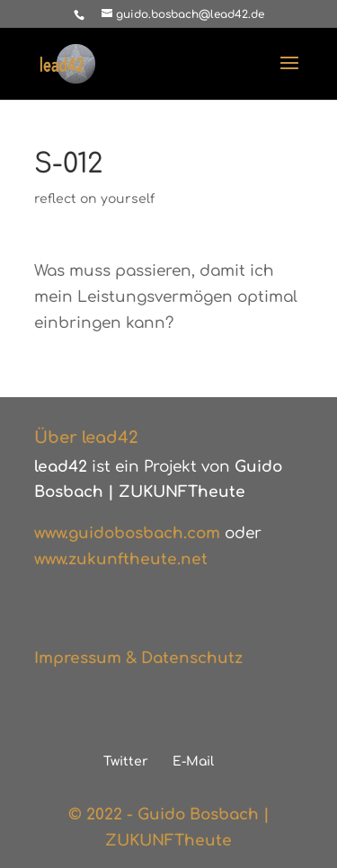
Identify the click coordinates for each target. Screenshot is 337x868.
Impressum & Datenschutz (138, 658)
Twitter (126, 762)
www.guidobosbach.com (127, 533)
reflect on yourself (94, 199)
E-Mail (193, 762)
